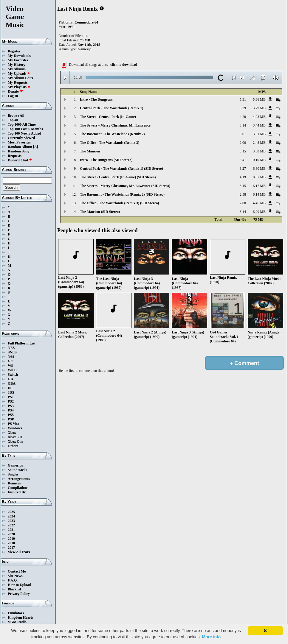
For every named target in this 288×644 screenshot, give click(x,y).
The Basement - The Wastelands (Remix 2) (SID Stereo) (122, 194)
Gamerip (84, 49)
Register (14, 51)
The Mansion (90, 151)
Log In (13, 96)
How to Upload (19, 585)
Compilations (18, 488)
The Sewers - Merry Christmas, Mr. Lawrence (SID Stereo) (125, 186)
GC (10, 361)
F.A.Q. (13, 580)
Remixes (14, 483)
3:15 (243, 151)
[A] (36, 147)
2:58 (243, 194)
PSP (11, 419)
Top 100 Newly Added (24, 133)
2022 (11, 525)
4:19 (243, 177)
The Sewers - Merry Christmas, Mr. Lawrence (115, 125)
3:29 (243, 108)
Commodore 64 (86, 22)
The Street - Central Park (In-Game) (108, 117)
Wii (10, 366)
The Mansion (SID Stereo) (100, 212)
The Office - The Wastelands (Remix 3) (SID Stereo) (119, 203)
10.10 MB (258, 160)
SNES (12, 352)
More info (211, 637)
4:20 (243, 117)
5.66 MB (259, 99)
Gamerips (15, 465)
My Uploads (19, 74)
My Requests (18, 82)
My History (17, 65)
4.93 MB (259, 117)
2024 (11, 516)
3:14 (243, 125)
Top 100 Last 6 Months (25, 129)
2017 (11, 548)
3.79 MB (259, 108)
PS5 (11, 415)
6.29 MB (259, 212)
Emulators (16, 613)
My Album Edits (20, 78)
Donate (15, 91)
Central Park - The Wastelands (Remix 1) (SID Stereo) (121, 169)
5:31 (243, 99)
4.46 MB (259, 203)
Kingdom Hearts (21, 618)
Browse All (16, 116)
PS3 (11, 406)
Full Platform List (22, 343)
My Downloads (19, 56)
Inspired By (17, 492)
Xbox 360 (15, 437)
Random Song (18, 151)
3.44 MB (259, 125)
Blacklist (14, 589)
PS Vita (13, 424)
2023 (11, 521)
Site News (15, 576)
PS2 (11, 401)
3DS (11, 392)
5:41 (243, 160)
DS (10, 388)
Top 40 (13, 120)
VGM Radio (17, 622)
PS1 (11, 397)
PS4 (11, 410)
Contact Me (17, 571)
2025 (11, 512)
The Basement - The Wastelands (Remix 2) (112, 134)
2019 (11, 539)
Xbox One (16, 442)
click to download (124, 65)
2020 (11, 534)
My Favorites (18, 60)
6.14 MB (259, 194)
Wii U (12, 370)
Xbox (12, 433)
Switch (13, 375)
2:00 (243, 143)
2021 (11, 530)
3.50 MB (259, 151)
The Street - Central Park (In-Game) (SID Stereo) (118, 177)
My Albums (17, 69)
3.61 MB (259, 134)
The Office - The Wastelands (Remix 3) (110, 143)
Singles (13, 474)
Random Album (20, 147)
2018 (11, 543)
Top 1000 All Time (22, 124)
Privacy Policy (19, 594)
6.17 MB (259, 186)
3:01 (243, 134)
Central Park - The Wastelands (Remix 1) (112, 108)
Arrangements (19, 479)
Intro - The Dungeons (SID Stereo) (106, 160)
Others (13, 446)
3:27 (243, 169)
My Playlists (19, 87)
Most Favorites (19, 142)
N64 (11, 357)
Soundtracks (17, 470)
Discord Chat (20, 160)
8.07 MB (259, 177)
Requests (15, 156)
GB (10, 379)
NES (11, 348)
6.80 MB (259, 169)
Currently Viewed (21, 138)
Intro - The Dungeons (96, 99)
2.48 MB (259, 143)
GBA (12, 383)
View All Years (19, 552)
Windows (15, 428)
